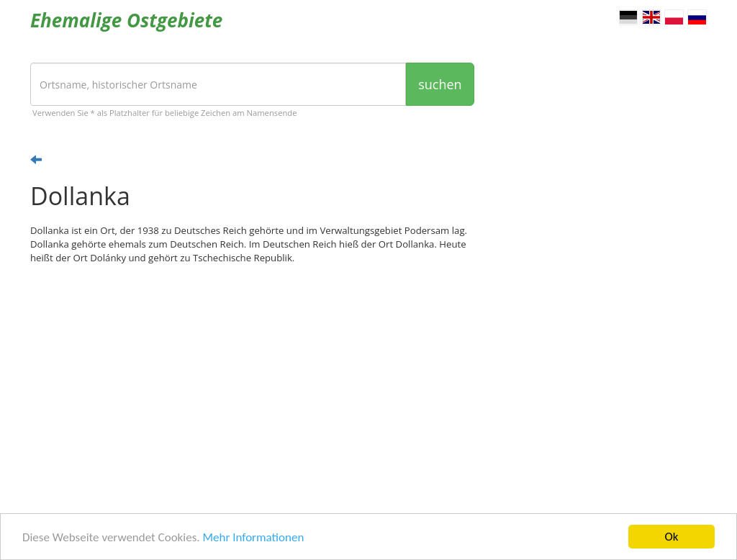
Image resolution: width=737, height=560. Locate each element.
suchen (440, 84)
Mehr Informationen (253, 537)
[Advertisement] (252, 387)
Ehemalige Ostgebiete (126, 20)
